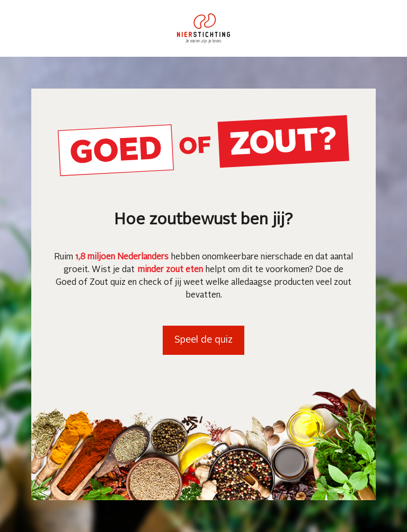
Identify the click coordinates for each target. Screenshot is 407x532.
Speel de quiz (203, 340)
